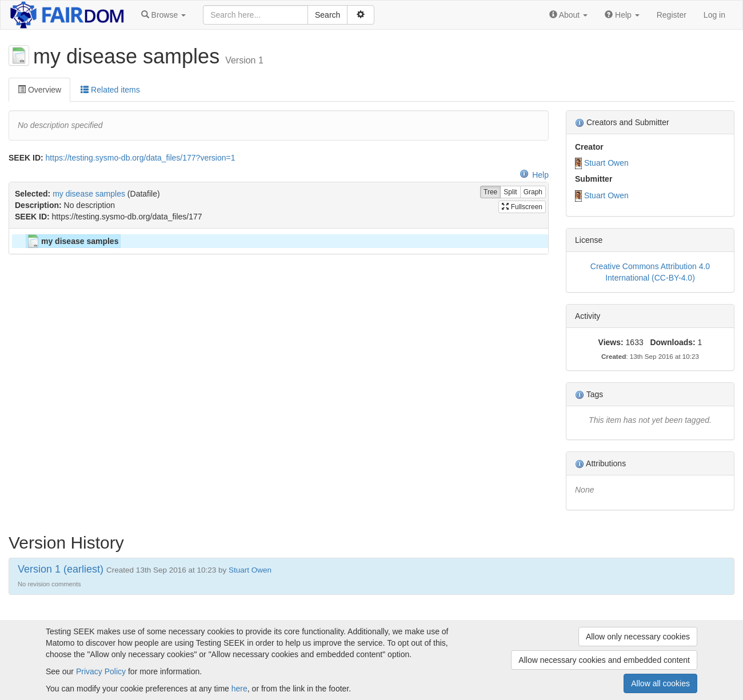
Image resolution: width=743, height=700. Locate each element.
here (239, 689)
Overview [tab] (39, 90)
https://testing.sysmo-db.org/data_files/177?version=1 (141, 158)
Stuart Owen (606, 163)
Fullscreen (522, 207)
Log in (714, 15)
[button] (163, 15)
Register (672, 15)
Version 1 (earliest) (61, 569)
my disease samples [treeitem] (72, 241)
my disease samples (89, 194)
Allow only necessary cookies (638, 637)
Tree (490, 192)
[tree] (278, 241)
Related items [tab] (110, 90)
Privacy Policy (101, 671)
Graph (533, 192)
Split (510, 192)
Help (534, 175)
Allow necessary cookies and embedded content (604, 660)
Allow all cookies (660, 683)
